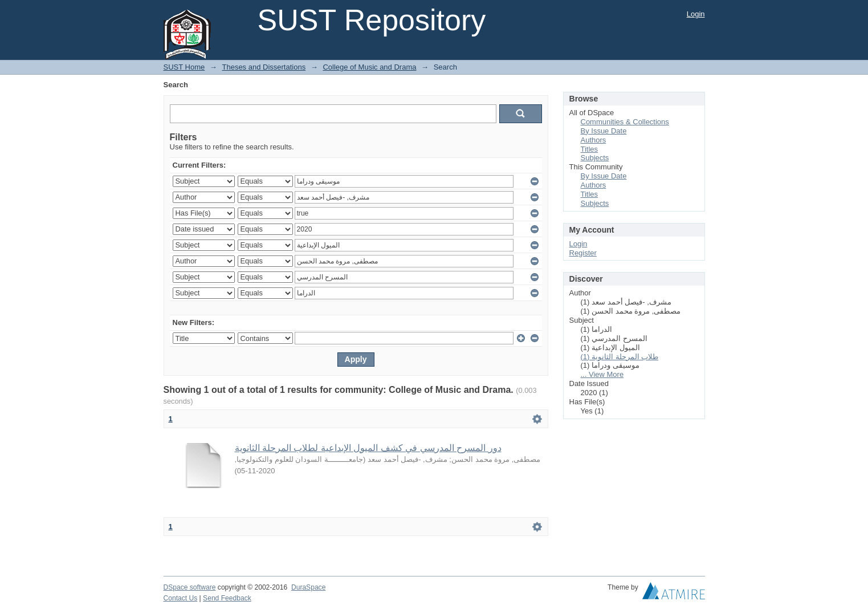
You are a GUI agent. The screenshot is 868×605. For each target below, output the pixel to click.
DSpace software (190, 587)
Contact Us (181, 598)
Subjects (595, 158)
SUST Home (184, 67)
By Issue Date (604, 131)
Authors (594, 140)
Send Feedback (227, 598)
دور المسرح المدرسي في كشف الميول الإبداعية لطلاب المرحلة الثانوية (368, 448)
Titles (590, 149)
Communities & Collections (625, 122)
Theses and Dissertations (264, 67)
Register (583, 253)
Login (696, 14)
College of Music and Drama (369, 67)
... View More (602, 374)
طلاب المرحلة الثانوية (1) (620, 357)
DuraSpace (308, 587)
